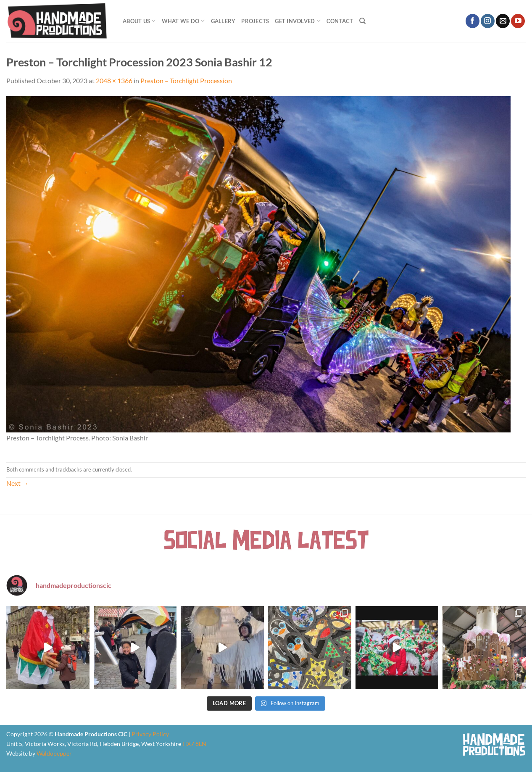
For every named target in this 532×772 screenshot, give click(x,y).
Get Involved (298, 21)
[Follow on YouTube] (518, 21)
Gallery (223, 21)
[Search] (362, 21)
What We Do (183, 21)
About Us (139, 21)
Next (17, 483)
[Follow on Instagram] (488, 21)
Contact (340, 21)
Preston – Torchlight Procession (186, 80)
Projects (255, 21)
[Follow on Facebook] (473, 21)
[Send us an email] (503, 21)
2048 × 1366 (114, 80)
